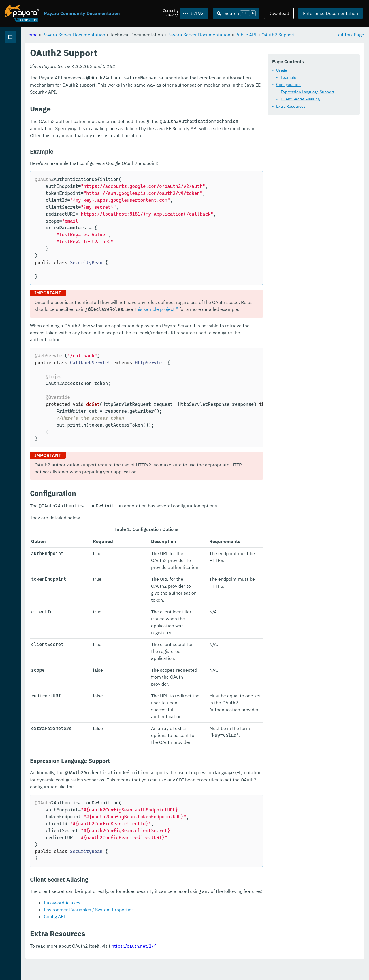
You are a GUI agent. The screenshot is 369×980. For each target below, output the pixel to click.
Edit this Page (350, 35)
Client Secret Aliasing (134, 115)
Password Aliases (134, 919)
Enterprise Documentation (331, 13)
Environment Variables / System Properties (161, 926)
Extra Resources (125, 122)
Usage (116, 86)
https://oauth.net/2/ (204, 963)
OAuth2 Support (117, 42)
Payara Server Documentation (37, 58)
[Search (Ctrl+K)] (236, 13)
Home (103, 35)
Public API (318, 35)
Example (123, 93)
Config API (126, 933)
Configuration (123, 100)
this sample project (205, 374)
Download (279, 13)
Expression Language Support (142, 107)
